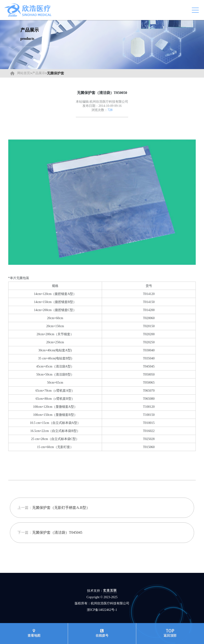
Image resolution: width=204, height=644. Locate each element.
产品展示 (39, 73)
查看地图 (34, 633)
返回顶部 (170, 633)
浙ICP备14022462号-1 (102, 610)
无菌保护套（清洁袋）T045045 (57, 532)
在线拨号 (102, 633)
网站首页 (24, 73)
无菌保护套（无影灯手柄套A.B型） (61, 508)
